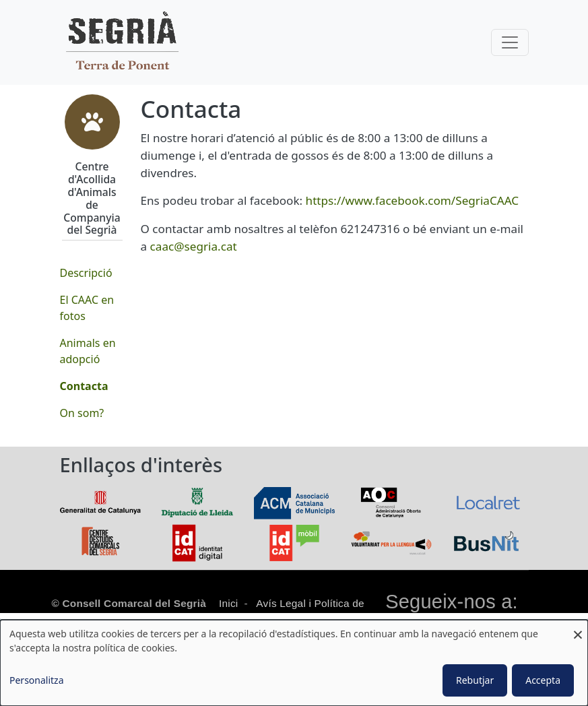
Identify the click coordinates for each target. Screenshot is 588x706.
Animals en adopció (88, 351)
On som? (82, 413)
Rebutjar (475, 680)
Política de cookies (313, 619)
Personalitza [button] (37, 680)
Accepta (543, 680)
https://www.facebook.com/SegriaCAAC (413, 200)
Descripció (86, 273)
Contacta (84, 386)
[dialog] (294, 663)
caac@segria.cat (194, 246)
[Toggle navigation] (510, 42)
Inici (228, 603)
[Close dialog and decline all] (578, 628)
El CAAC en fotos (87, 308)
